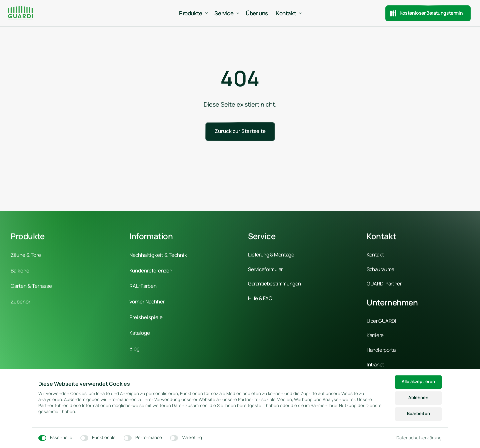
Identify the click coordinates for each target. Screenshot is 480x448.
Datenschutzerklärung (419, 438)
